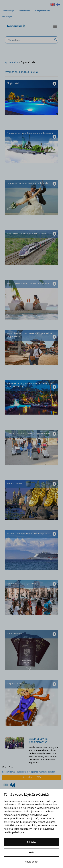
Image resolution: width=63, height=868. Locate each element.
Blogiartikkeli (31, 84)
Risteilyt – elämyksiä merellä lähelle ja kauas (31, 534)
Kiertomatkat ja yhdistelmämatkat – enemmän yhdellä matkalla (31, 386)
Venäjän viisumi (31, 634)
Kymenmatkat (12, 62)
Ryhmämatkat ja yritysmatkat (31, 584)
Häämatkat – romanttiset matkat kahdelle (31, 184)
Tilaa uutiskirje (8, 11)
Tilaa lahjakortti (24, 11)
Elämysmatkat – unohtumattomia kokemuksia (31, 135)
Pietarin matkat (31, 484)
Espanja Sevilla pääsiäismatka (38, 740)
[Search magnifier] (55, 40)
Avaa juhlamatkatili (43, 11)
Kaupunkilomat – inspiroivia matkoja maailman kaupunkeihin (31, 336)
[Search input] (31, 40)
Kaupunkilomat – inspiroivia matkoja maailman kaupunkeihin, (29, 772)
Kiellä (31, 852)
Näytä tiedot (32, 862)
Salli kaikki (31, 842)
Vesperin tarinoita (31, 684)
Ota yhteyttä (7, 17)
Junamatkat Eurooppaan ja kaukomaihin (31, 234)
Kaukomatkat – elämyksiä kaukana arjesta (31, 284)
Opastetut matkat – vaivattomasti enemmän (31, 434)
